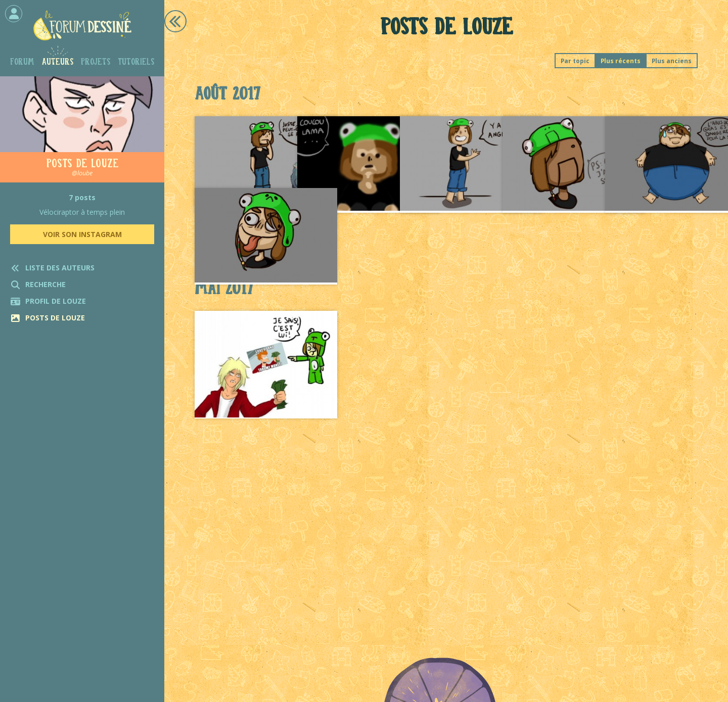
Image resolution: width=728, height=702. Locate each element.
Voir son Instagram (82, 234)
